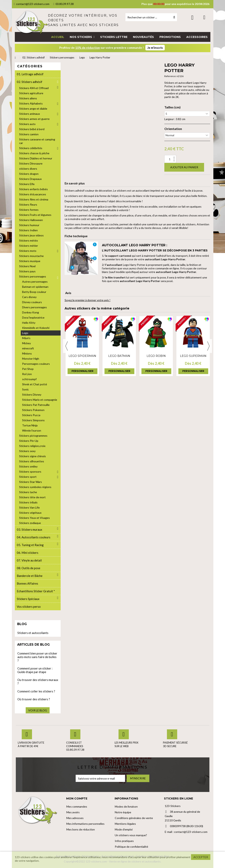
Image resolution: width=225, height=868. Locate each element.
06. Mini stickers (28, 553)
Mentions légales (125, 824)
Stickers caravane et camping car (37, 141)
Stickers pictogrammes (33, 436)
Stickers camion (29, 134)
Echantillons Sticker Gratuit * (36, 591)
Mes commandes (77, 806)
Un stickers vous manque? (131, 835)
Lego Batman (119, 356)
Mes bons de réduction (81, 829)
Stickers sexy (27, 451)
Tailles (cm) (172, 107)
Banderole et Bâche (30, 576)
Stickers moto (28, 251)
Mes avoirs (73, 812)
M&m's (26, 338)
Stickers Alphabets (31, 103)
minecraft (28, 348)
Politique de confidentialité (131, 847)
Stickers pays (27, 271)
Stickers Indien (28, 230)
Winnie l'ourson (32, 430)
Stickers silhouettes (32, 461)
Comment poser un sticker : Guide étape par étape (35, 670)
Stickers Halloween (31, 220)
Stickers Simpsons (33, 420)
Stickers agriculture (31, 93)
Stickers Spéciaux (28, 599)
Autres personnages (35, 282)
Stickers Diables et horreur (36, 158)
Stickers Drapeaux (30, 179)
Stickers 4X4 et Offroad (34, 88)
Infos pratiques (124, 841)
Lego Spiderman (82, 356)
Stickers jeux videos (31, 235)
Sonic (25, 389)
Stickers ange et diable (33, 109)
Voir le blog (38, 710)
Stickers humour (29, 225)
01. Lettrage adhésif (30, 74)
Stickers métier (29, 246)
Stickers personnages (33, 276)
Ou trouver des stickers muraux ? (38, 682)
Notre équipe (123, 812)
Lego (25, 333)
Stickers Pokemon (33, 410)
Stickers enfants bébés (33, 189)
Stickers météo (29, 240)
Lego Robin (156, 356)
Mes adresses (75, 818)
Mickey (26, 343)
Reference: (170, 76)
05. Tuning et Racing (30, 545)
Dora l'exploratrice (33, 317)
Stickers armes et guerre (34, 119)
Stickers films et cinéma (34, 199)
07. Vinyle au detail (29, 560)
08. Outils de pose (29, 568)
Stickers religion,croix (32, 446)
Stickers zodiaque (30, 523)
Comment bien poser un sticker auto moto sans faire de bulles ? (37, 657)
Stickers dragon (29, 174)
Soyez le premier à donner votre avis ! (88, 300)
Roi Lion (27, 374)
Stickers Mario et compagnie (40, 400)
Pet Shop (28, 369)
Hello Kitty (29, 323)
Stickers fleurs (28, 205)
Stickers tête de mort (32, 497)
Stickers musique (30, 261)
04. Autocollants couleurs (34, 537)
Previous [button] (67, 346)
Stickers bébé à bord (32, 129)
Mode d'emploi (124, 829)
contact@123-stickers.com (32, 4)
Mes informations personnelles (85, 824)
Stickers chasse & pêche (34, 153)
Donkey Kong (31, 312)
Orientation (173, 129)
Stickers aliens (28, 98)
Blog (22, 624)
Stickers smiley (28, 466)
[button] (82, 37)
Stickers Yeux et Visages (34, 518)
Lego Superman (193, 356)
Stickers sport (28, 477)
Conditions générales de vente (134, 818)
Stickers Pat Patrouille (36, 405)
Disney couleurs (32, 302)
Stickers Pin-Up (29, 441)
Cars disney (29, 297)
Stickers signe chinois (32, 456)
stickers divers (28, 169)
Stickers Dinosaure (31, 163)
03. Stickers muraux (30, 529)
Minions (27, 353)
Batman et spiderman (35, 287)
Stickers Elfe (27, 184)
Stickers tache (28, 492)
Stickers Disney (32, 395)
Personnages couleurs (36, 364)
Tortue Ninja (30, 425)
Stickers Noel (27, 266)
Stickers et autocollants (33, 633)
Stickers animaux (30, 114)
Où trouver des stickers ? (34, 699)
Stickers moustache (31, 256)
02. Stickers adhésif (30, 82)
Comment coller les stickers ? (36, 691)
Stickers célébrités (31, 148)
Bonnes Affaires (27, 583)
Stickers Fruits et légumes (35, 215)
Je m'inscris (155, 48)
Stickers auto (27, 124)
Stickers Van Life (29, 507)
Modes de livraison (126, 806)
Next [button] (208, 346)
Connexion (192, 17)
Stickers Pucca (31, 415)
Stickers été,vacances (33, 194)
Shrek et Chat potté (35, 384)
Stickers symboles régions (35, 487)
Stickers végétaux (30, 513)
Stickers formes (29, 210)
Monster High (31, 359)
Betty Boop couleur (34, 292)
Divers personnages (34, 307)
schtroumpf (29, 379)
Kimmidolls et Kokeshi (36, 328)
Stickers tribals (28, 502)
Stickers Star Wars (31, 482)
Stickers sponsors (30, 472)
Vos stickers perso (29, 607)
